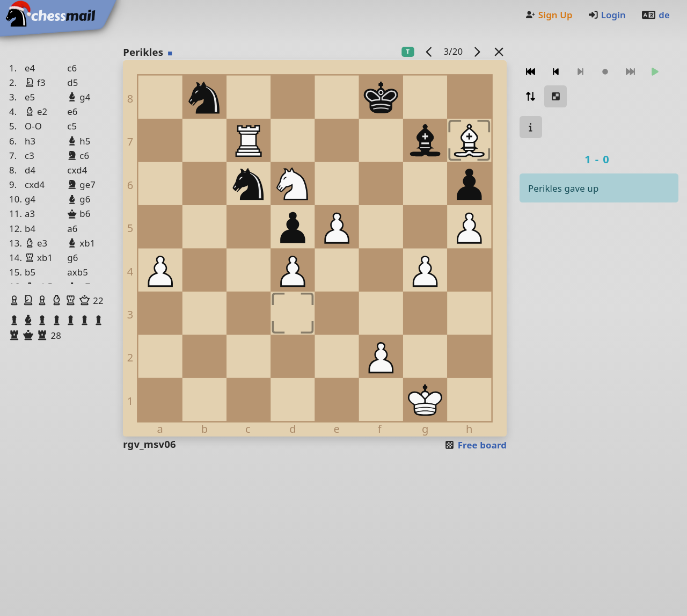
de (655, 15)
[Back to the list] (499, 51)
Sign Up (549, 15)
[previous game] (429, 51)
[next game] (477, 51)
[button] (16, 300)
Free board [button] (475, 445)
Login (607, 15)
